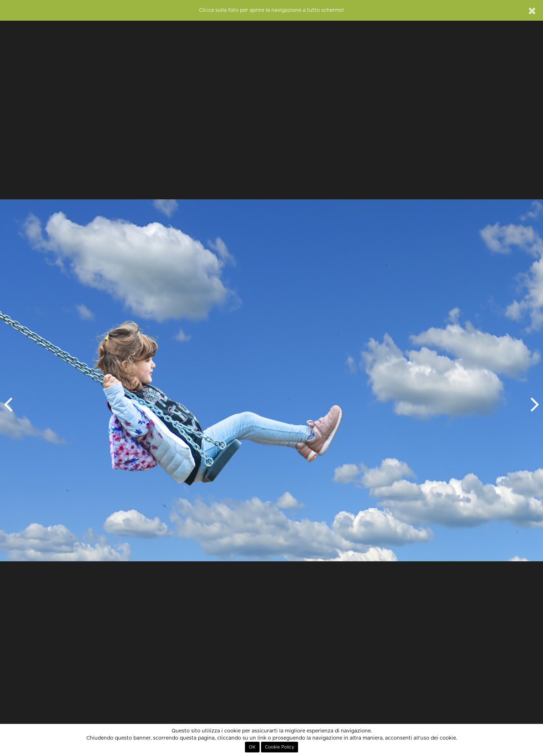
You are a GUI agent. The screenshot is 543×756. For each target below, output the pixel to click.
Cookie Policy (280, 747)
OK (252, 747)
